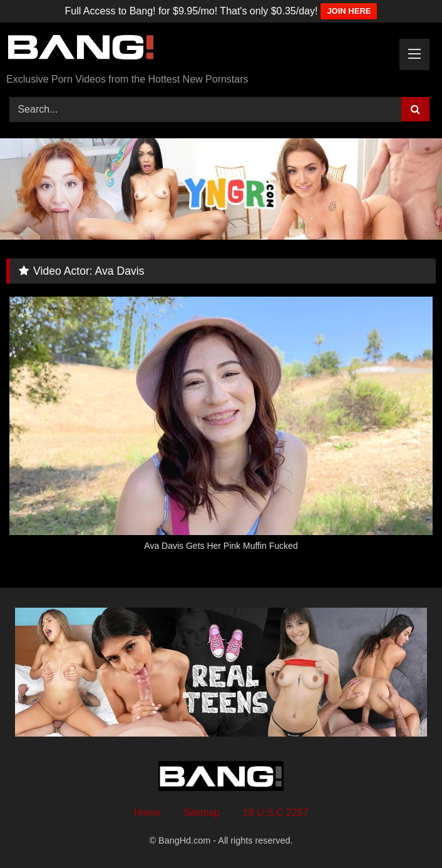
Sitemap (202, 813)
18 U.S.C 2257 (276, 813)
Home (147, 813)
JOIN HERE (349, 11)
